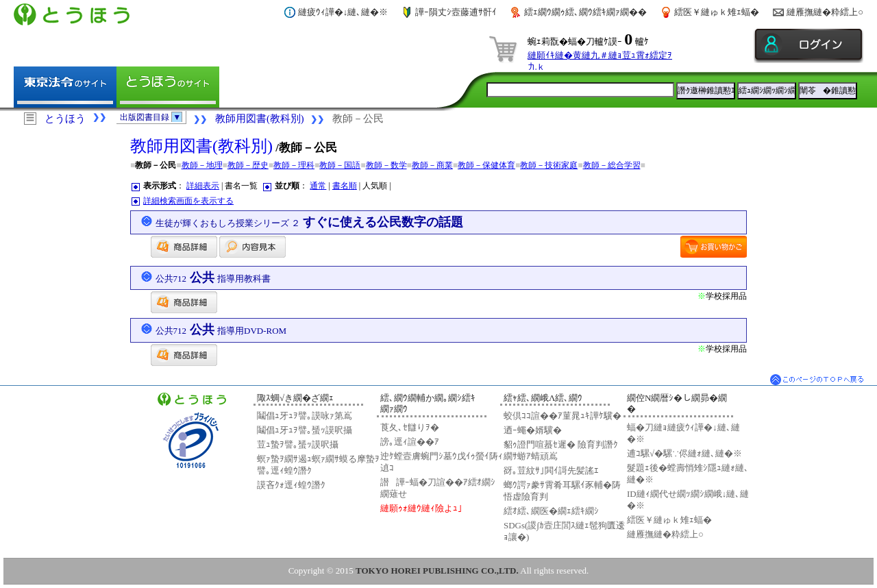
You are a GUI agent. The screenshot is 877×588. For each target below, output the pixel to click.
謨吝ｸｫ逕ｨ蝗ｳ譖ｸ (291, 485)
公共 (213, 278)
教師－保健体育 (486, 165)
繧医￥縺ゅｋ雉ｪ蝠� (717, 12)
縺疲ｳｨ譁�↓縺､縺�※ (343, 12)
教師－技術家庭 (549, 165)
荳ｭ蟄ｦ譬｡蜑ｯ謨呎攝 (298, 444)
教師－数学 (386, 165)
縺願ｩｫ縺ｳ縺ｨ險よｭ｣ (421, 508)
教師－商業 (432, 165)
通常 (318, 186)
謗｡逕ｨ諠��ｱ (410, 442)
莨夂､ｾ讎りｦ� (410, 427)
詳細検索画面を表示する (188, 201)
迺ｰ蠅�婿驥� (533, 430)
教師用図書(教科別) (260, 119)
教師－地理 (202, 165)
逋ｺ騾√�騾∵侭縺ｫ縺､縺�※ (684, 453)
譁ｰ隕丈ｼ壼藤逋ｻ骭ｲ (456, 12)
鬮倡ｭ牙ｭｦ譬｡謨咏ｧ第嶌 (305, 416)
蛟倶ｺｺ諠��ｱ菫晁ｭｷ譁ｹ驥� (563, 416)
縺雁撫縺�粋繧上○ (825, 12)
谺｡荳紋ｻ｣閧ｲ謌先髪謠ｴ (551, 470)
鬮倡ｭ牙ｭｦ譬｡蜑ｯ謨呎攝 (305, 430)
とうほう (65, 119)
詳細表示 (203, 186)
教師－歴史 (248, 165)
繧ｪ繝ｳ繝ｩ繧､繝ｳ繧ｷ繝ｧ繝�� (585, 12)
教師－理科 (294, 165)
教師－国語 (340, 165)
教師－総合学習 (612, 165)
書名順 (345, 186)
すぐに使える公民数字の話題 (310, 222)
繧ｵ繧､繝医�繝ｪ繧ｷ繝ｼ (551, 511)
